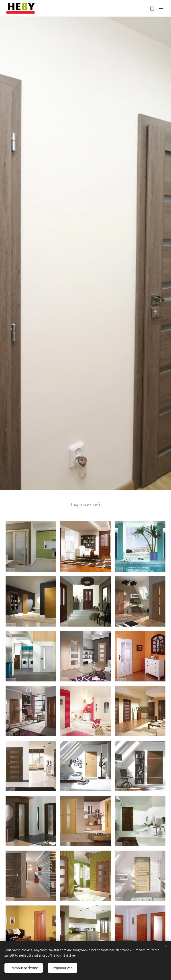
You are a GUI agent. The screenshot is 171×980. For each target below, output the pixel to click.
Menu (161, 8)
